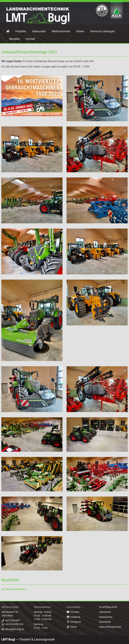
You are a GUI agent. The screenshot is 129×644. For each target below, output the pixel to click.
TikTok (72, 627)
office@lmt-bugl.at (15, 629)
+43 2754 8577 (13, 621)
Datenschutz (106, 617)
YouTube (73, 612)
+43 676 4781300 (14, 624)
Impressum (105, 612)
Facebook (73, 617)
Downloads (105, 622)
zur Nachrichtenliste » (14, 589)
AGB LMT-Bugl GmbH (110, 627)
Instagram (74, 622)
